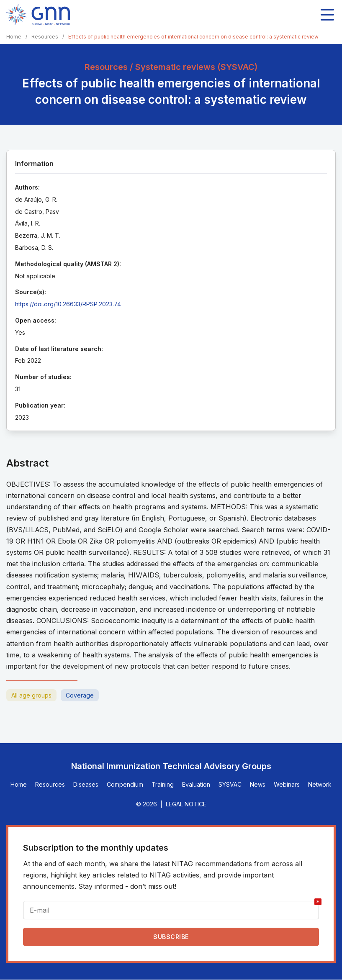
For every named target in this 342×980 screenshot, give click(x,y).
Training (163, 784)
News (258, 784)
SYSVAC (230, 784)
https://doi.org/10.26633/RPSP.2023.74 (68, 304)
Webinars (287, 784)
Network (320, 784)
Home (14, 37)
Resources (45, 37)
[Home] (38, 15)
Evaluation (196, 784)
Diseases (86, 784)
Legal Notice (186, 804)
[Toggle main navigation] (327, 15)
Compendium (125, 784)
